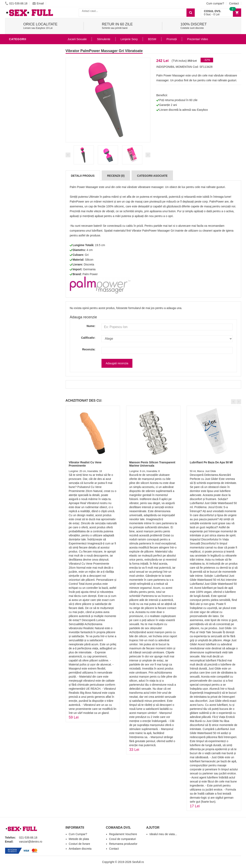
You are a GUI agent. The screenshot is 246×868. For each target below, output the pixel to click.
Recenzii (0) (116, 176)
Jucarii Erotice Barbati (29, 211)
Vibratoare (19, 47)
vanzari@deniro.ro (31, 842)
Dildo (15, 235)
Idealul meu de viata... (163, 834)
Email (38, 3)
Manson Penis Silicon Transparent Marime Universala (152, 464)
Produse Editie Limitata (29, 307)
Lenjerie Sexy (21, 229)
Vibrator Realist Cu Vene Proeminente (85, 464)
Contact (234, 3)
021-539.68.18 (16, 3)
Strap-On (17, 259)
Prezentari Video (24, 301)
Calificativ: (88, 338)
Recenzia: (89, 349)
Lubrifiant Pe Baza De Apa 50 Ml (211, 462)
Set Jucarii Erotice (26, 271)
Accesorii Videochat (27, 289)
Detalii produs (83, 176)
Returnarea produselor (123, 844)
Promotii (17, 295)
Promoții (172, 39)
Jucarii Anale (21, 247)
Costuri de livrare (80, 844)
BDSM (14, 241)
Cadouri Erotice (23, 265)
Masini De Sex (21, 277)
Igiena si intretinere (26, 223)
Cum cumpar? (215, 3)
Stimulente (104, 39)
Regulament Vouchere (123, 834)
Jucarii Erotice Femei (27, 253)
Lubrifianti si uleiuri (27, 217)
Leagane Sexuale (24, 283)
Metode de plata (79, 839)
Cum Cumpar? (78, 834)
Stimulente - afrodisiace (30, 205)
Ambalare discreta (80, 849)
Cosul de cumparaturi (123, 839)
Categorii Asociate (152, 176)
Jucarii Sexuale (77, 39)
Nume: (91, 326)
